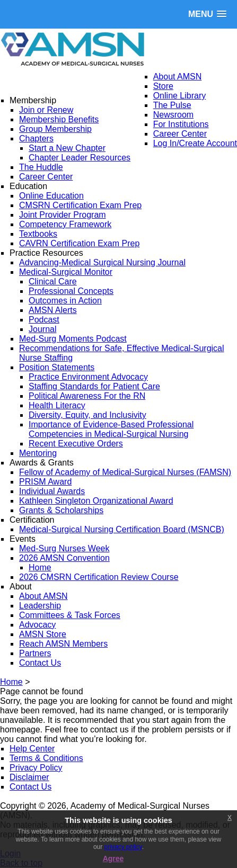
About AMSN (178, 77)
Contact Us (30, 787)
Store (163, 86)
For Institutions (181, 124)
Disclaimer (29, 777)
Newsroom (173, 115)
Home (11, 682)
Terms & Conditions (46, 758)
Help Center (32, 749)
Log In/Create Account (195, 143)
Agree (113, 858)
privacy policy (123, 847)
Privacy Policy (36, 768)
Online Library (180, 96)
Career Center (180, 134)
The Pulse (172, 105)
